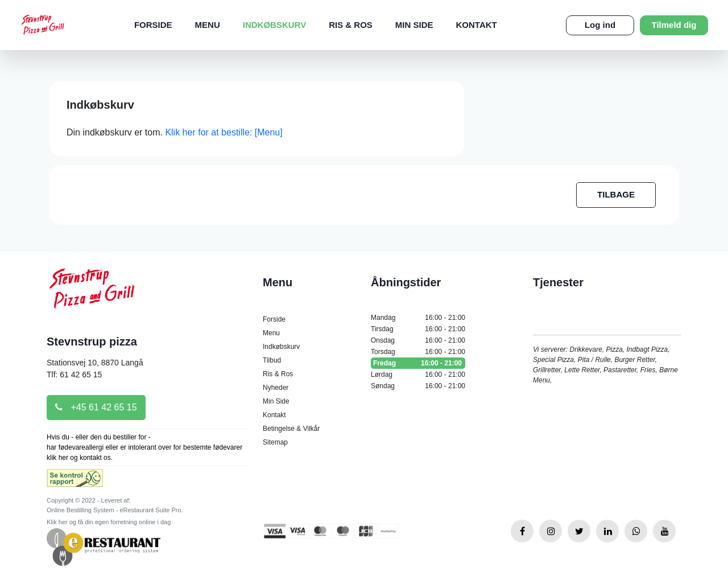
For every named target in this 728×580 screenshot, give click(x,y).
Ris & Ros (351, 25)
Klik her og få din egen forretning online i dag (109, 522)
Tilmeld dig (674, 25)
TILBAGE (616, 194)
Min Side (414, 25)
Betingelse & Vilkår (291, 429)
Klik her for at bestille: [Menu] (224, 132)
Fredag (418, 363)
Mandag (418, 318)
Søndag (418, 386)
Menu (208, 25)
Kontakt (477, 25)
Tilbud (272, 360)
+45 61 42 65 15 (96, 407)
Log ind (600, 25)
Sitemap (275, 442)
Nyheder (276, 388)
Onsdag (418, 340)
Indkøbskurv (274, 25)
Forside (153, 25)
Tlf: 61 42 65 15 (74, 375)
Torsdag (418, 352)
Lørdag (418, 375)
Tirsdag (418, 329)
